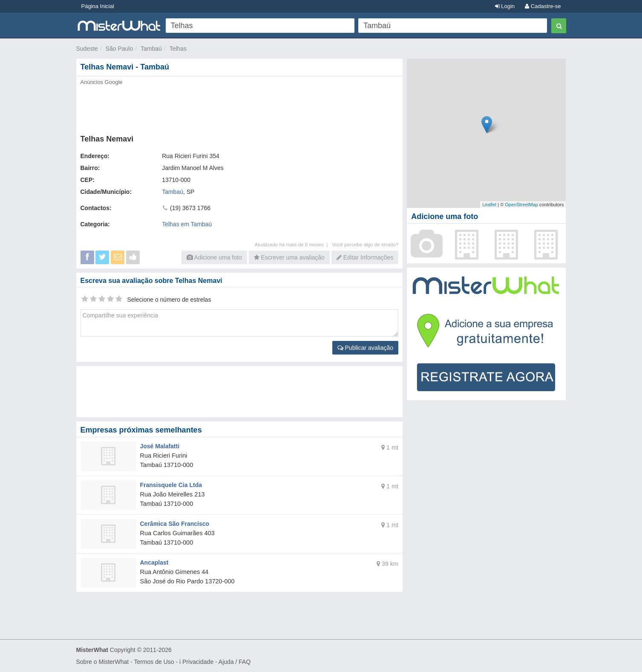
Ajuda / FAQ (235, 662)
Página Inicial (98, 6)
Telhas (178, 49)
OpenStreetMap (521, 205)
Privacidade (198, 662)
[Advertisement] (239, 107)
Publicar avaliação (366, 348)
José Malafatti (160, 446)
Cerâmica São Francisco (175, 524)
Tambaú (151, 49)
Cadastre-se (543, 6)
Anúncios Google (102, 82)
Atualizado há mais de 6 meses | (293, 244)
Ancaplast (154, 562)
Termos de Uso (154, 662)
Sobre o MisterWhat (103, 662)
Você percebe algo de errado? (365, 244)
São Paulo (119, 49)
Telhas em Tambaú (187, 224)
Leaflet (489, 205)
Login (505, 6)
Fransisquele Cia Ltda (171, 485)
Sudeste (87, 49)
